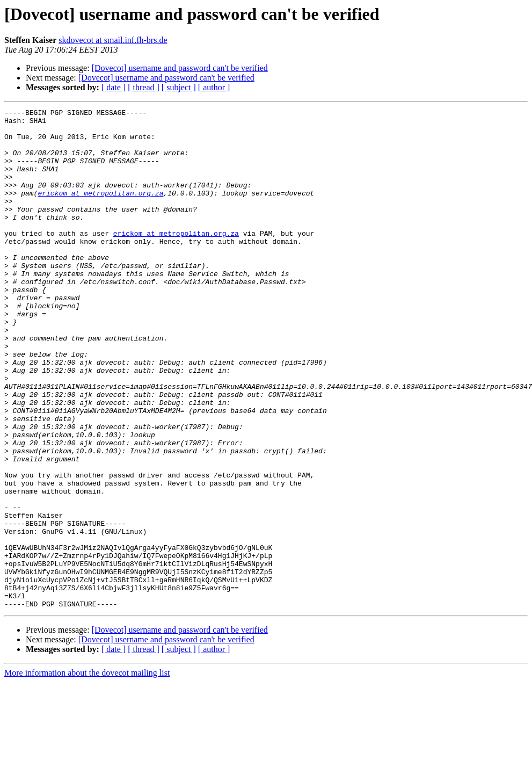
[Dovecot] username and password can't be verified (180, 68)
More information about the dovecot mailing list (87, 773)
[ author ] (214, 87)
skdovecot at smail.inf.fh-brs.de (113, 40)
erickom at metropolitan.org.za (100, 211)
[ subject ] (179, 87)
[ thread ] (144, 87)
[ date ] (114, 87)
